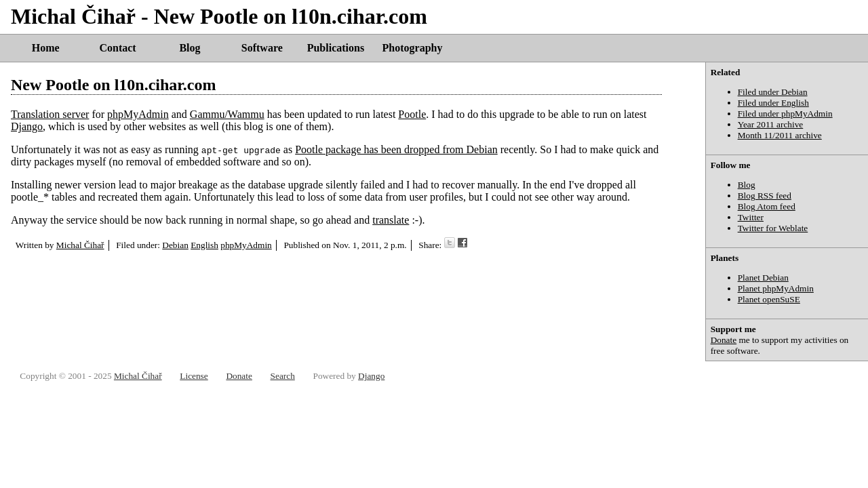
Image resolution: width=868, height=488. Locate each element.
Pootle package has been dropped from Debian (396, 149)
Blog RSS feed (765, 196)
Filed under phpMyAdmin (785, 114)
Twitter (751, 217)
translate (391, 220)
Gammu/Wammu (227, 114)
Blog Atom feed (767, 206)
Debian (175, 245)
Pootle (412, 114)
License (194, 376)
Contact (117, 48)
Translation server (50, 114)
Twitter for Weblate (773, 228)
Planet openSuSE (769, 299)
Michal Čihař (80, 245)
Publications (336, 48)
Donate (724, 340)
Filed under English (773, 103)
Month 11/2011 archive (780, 135)
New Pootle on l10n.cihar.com (113, 85)
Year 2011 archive (771, 124)
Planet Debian (763, 278)
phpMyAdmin (138, 114)
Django (27, 126)
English (204, 245)
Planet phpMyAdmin (776, 288)
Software (262, 48)
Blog (190, 48)
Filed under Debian (773, 92)
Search (283, 376)
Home (46, 48)
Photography (413, 48)
